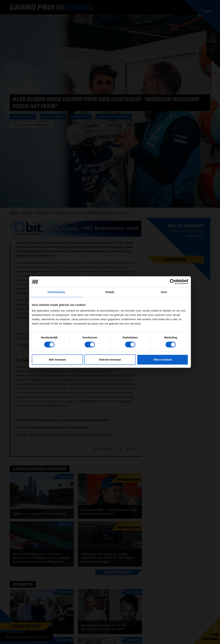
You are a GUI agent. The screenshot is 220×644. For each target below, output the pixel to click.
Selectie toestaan (110, 360)
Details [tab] (110, 292)
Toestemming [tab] (56, 292)
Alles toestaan (163, 360)
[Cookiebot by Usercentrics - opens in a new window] (172, 282)
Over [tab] (164, 292)
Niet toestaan (57, 360)
